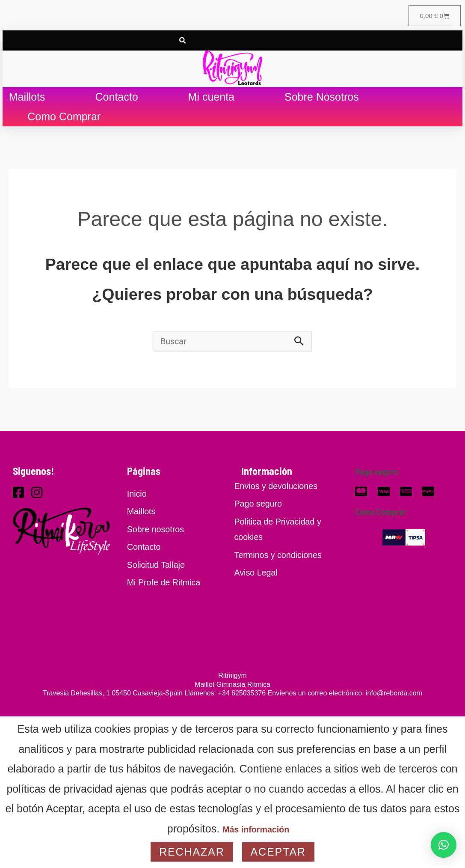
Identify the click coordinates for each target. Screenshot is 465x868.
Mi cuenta (211, 102)
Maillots (27, 102)
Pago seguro (381, 479)
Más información (256, 829)
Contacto (117, 102)
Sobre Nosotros (322, 102)
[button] (183, 44)
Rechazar (192, 852)
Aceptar (278, 852)
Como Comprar (64, 122)
